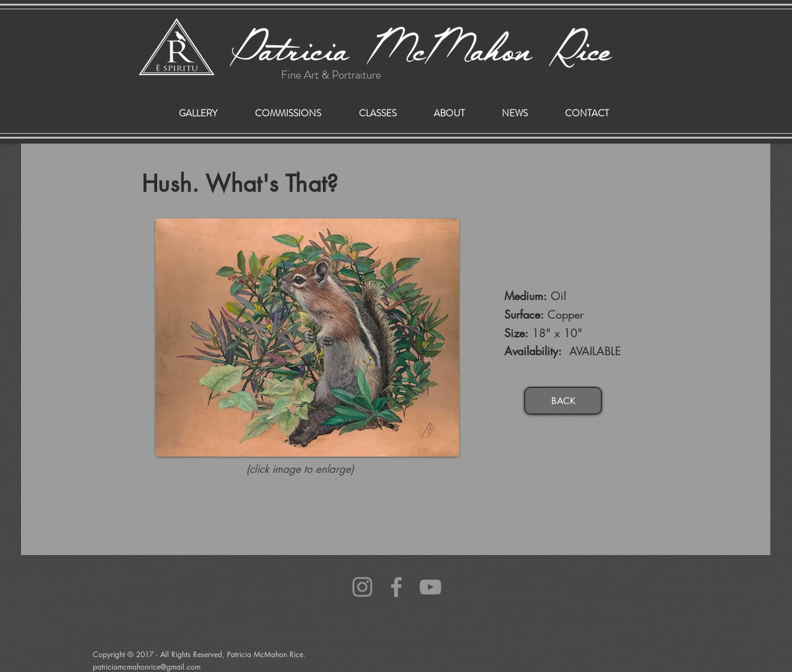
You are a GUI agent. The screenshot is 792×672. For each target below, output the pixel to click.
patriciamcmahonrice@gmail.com (119, 590)
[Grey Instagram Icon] (362, 587)
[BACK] (563, 401)
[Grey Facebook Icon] (396, 587)
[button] (288, 114)
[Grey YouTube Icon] (430, 587)
